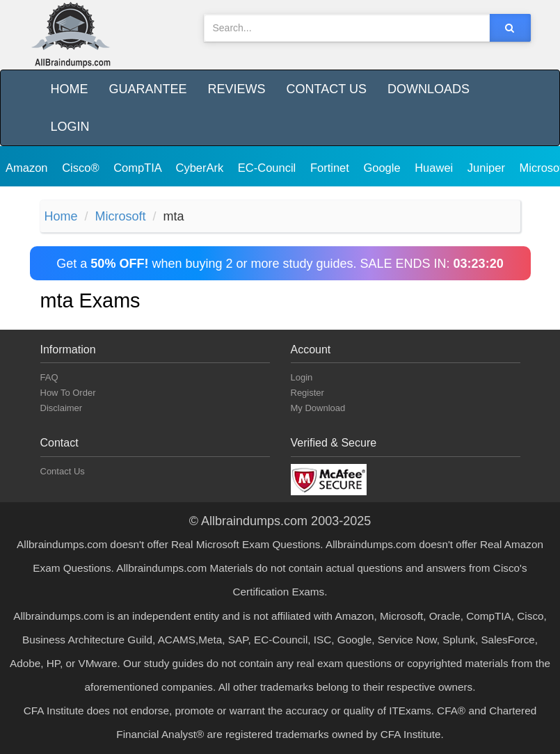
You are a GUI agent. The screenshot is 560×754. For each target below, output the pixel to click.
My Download (318, 408)
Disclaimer (62, 408)
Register (307, 393)
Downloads (429, 89)
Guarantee (148, 89)
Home (70, 89)
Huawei (435, 168)
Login (70, 127)
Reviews (237, 89)
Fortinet (331, 168)
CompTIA (139, 168)
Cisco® (82, 168)
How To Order (68, 393)
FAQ (49, 377)
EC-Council (269, 168)
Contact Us (327, 89)
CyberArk (201, 168)
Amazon (28, 168)
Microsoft (121, 216)
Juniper (488, 168)
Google (383, 168)
